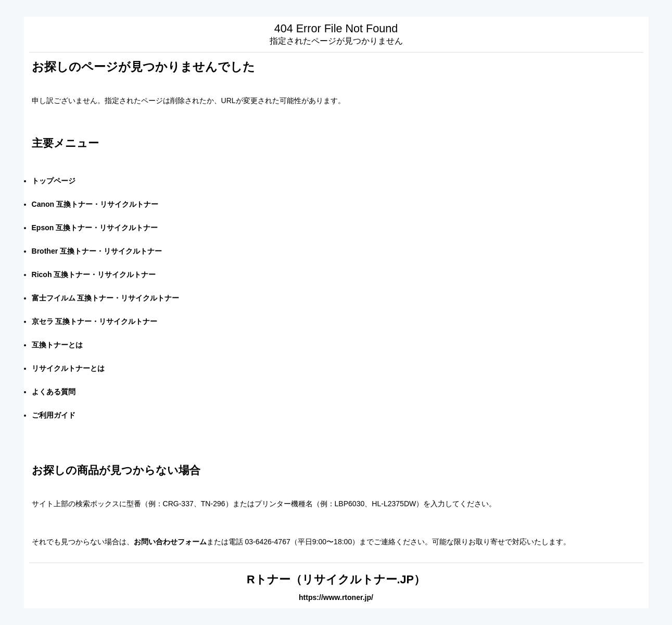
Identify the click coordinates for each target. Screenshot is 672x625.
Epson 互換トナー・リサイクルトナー (95, 228)
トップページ (54, 181)
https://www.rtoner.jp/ (336, 597)
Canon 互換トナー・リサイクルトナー (95, 204)
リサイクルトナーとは (68, 368)
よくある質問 (54, 392)
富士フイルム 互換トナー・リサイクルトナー (106, 298)
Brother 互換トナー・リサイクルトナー (97, 251)
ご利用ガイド (54, 415)
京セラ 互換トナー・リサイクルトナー (95, 321)
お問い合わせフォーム (170, 542)
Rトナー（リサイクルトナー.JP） (336, 579)
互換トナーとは (57, 345)
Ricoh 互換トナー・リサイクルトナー (94, 274)
